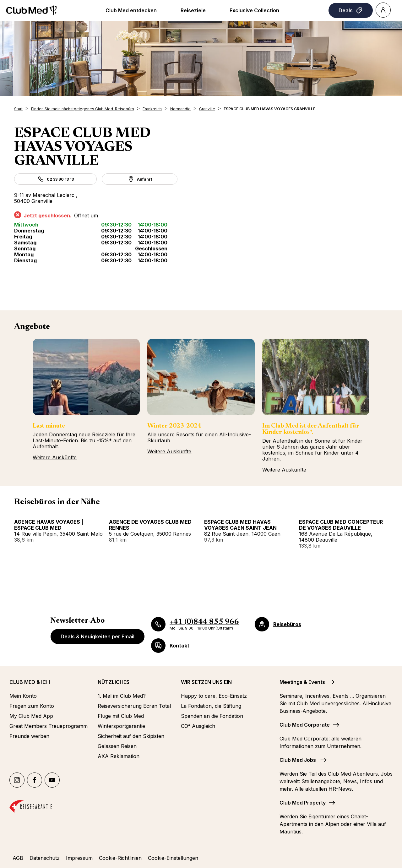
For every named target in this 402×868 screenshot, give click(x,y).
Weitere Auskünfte (55, 457)
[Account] (383, 10)
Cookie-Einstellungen (173, 858)
